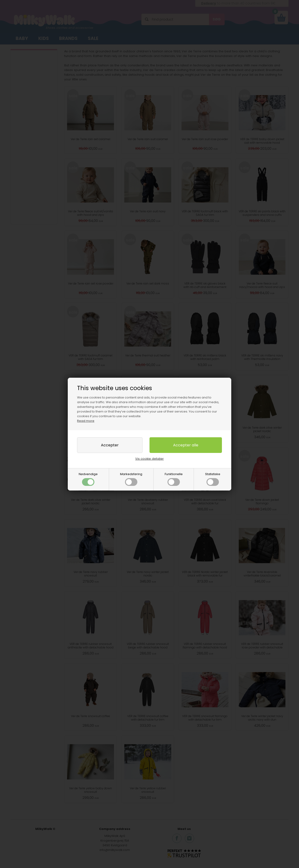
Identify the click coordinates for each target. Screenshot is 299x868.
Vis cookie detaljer (149, 459)
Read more (86, 421)
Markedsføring (131, 479)
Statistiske (213, 479)
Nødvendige (88, 479)
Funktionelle (174, 479)
